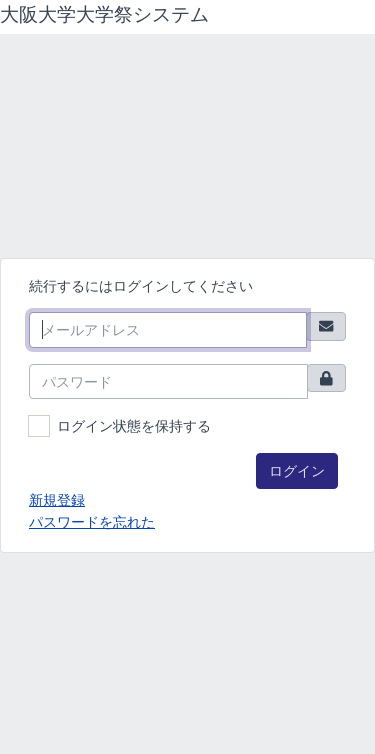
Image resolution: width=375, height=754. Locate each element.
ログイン (297, 470)
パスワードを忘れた (92, 521)
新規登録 (57, 499)
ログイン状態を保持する (134, 425)
